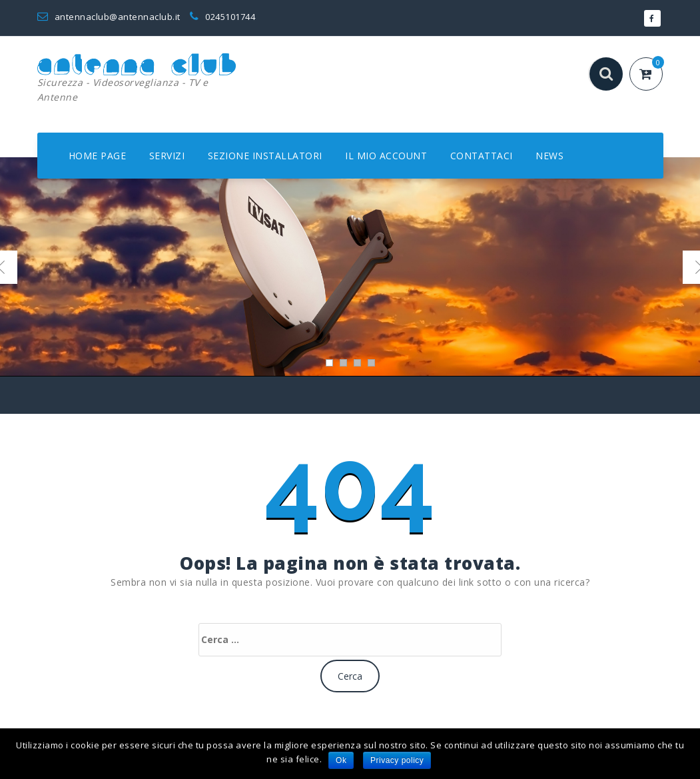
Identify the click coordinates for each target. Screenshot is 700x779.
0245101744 (222, 17)
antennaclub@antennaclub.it (109, 17)
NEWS (549, 156)
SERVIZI (167, 156)
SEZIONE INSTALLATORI (265, 156)
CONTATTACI (482, 156)
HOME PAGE (98, 156)
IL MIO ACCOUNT (386, 156)
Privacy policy (397, 760)
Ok (341, 760)
